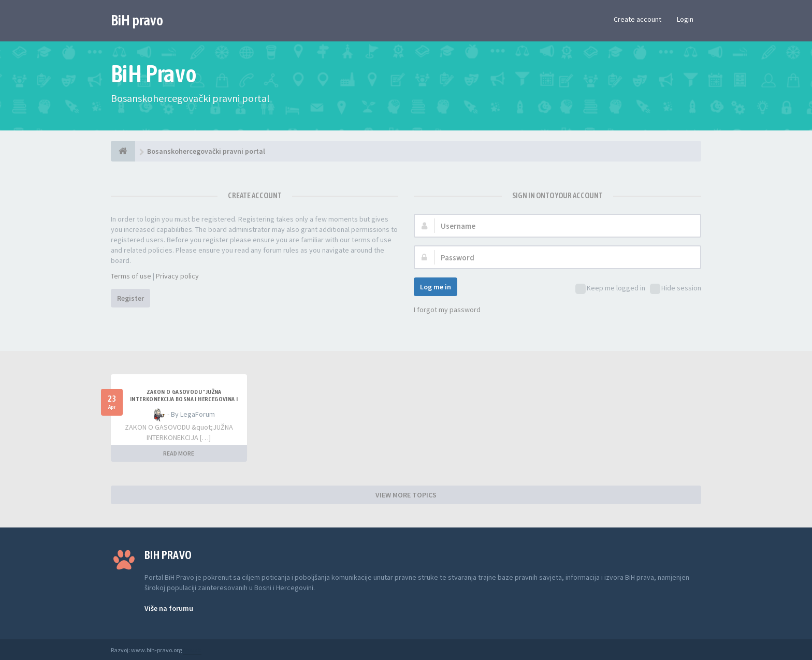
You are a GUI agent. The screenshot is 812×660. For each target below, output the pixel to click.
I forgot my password (447, 310)
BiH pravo (137, 20)
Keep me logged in (610, 289)
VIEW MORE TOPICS (406, 495)
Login (685, 19)
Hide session (676, 289)
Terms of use (131, 276)
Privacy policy (177, 276)
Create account (637, 19)
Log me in (436, 287)
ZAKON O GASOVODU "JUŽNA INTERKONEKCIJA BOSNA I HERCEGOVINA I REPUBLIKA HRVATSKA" (184, 399)
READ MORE (179, 453)
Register (130, 298)
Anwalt (192, 650)
